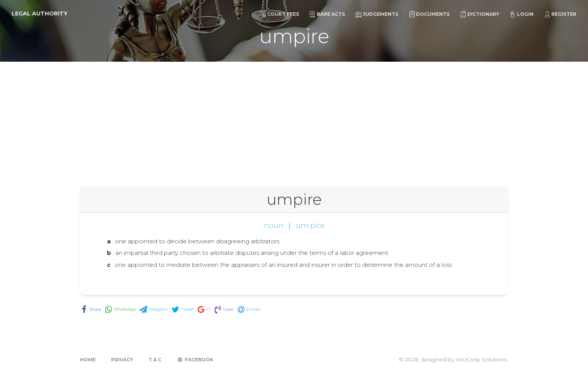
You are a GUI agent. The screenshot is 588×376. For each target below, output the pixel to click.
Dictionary (480, 14)
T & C (155, 360)
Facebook (195, 360)
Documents (429, 14)
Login (522, 14)
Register (560, 14)
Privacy (122, 360)
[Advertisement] (294, 120)
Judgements (377, 14)
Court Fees (279, 14)
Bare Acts (327, 14)
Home (88, 360)
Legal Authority (40, 13)
